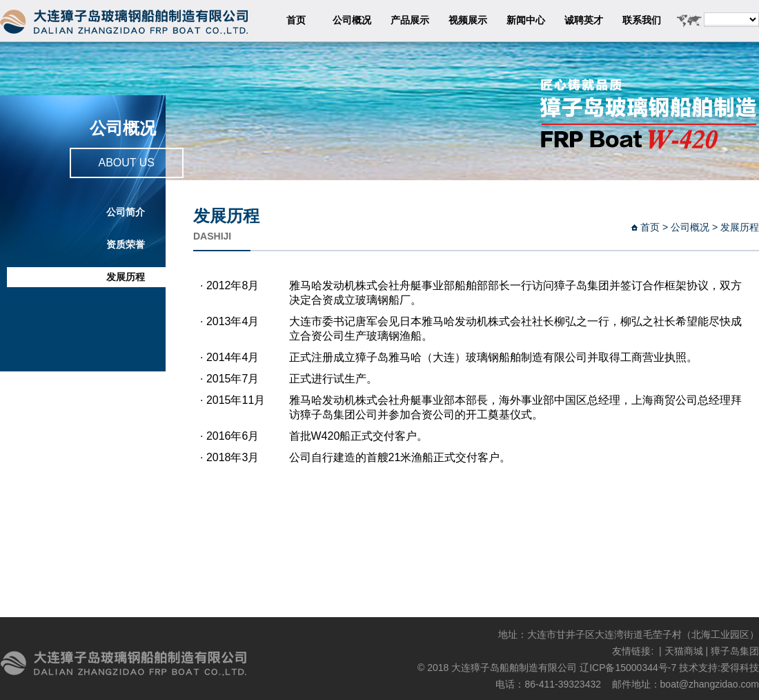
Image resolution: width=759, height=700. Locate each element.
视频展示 (468, 20)
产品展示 (410, 20)
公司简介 (126, 212)
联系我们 (642, 20)
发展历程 (126, 277)
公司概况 (352, 20)
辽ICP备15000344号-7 (628, 668)
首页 (296, 20)
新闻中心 (526, 20)
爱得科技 (740, 668)
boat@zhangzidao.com (710, 684)
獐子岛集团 (735, 651)
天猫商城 (684, 651)
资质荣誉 (126, 245)
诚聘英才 (584, 20)
